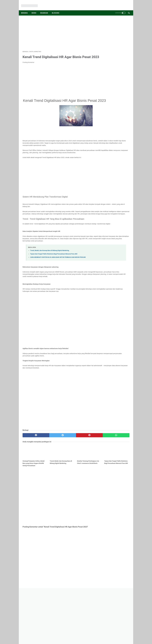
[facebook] (32, 460)
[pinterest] (67, 460)
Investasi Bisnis (117, 167)
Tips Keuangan (120, 147)
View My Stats (107, 196)
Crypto (126, 167)
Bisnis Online (122, 155)
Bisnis (35, 9)
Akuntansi (106, 167)
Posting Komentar (28, 66)
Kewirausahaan (108, 147)
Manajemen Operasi (109, 175)
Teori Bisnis (118, 163)
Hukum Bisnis (107, 179)
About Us (48, 611)
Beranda (26, 9)
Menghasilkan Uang (109, 155)
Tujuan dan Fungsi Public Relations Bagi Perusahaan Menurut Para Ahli (54, 277)
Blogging (57, 9)
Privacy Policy (75, 611)
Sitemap (85, 611)
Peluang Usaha (107, 163)
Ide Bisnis (115, 143)
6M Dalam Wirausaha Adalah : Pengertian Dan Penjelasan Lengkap (114, 128)
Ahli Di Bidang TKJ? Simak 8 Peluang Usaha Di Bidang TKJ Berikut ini (114, 110)
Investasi (105, 159)
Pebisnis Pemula (117, 151)
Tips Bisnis (106, 143)
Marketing (106, 151)
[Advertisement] (58, 30)
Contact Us (57, 611)
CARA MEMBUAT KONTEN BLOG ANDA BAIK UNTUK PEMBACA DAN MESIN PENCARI (58, 280)
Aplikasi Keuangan (117, 159)
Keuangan (46, 9)
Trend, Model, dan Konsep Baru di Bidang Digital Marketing (50, 273)
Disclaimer (66, 611)
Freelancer (121, 175)
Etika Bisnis (106, 171)
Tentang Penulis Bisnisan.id (98, 611)
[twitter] (49, 460)
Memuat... (105, 186)
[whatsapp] (85, 460)
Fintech (115, 171)
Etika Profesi (124, 171)
